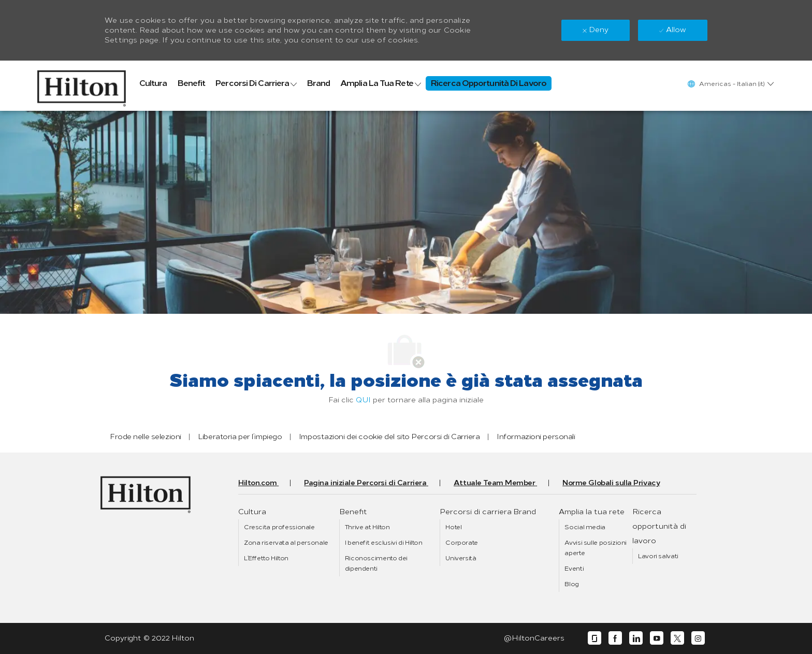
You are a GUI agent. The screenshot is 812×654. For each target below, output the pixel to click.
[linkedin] (636, 638)
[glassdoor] (594, 638)
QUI (363, 400)
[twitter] (677, 638)
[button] (730, 84)
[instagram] (698, 638)
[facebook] (615, 638)
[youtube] (657, 638)
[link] (82, 86)
